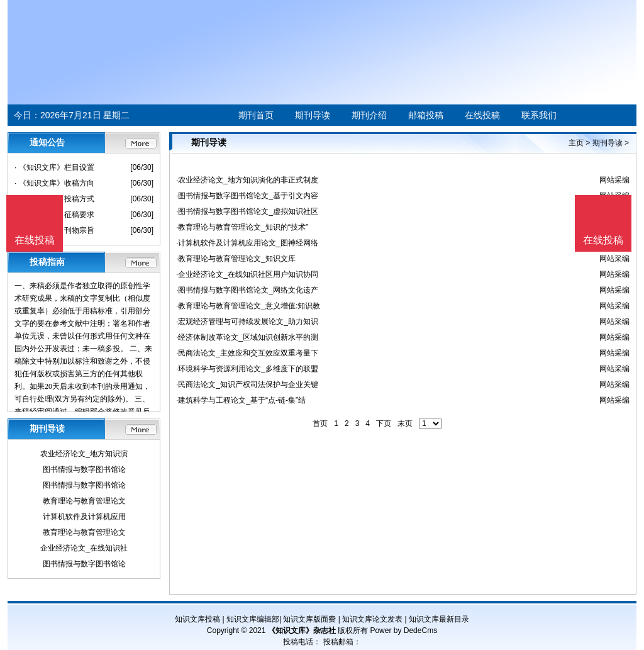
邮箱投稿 (426, 115)
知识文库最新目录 (439, 619)
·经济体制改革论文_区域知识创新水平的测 (247, 337)
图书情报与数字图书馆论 (84, 469)
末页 (405, 423)
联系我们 (539, 115)
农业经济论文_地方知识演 (84, 454)
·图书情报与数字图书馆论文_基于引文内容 (247, 196)
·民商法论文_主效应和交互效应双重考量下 (247, 353)
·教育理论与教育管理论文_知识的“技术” (242, 227)
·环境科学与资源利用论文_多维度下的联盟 (247, 369)
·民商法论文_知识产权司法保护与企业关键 (247, 384)
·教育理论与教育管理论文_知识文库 (236, 259)
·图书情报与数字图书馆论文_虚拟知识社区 (247, 211)
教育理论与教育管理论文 (84, 501)
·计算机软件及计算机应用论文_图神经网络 (247, 243)
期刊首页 (256, 115)
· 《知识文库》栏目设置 (54, 167)
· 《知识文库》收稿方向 (54, 183)
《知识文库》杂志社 (302, 630)
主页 (576, 143)
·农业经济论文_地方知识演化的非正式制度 (247, 180)
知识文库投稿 (197, 619)
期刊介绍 (369, 115)
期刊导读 (313, 115)
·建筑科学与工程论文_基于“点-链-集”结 (241, 400)
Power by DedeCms (403, 630)
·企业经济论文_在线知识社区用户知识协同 (247, 274)
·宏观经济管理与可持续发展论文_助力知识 (247, 322)
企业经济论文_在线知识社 (84, 548)
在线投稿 (482, 115)
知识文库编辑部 (253, 619)
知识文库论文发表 (372, 619)
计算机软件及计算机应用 (84, 517)
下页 (384, 423)
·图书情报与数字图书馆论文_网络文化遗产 (247, 290)
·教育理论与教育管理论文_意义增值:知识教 (248, 306)
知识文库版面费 (309, 619)
